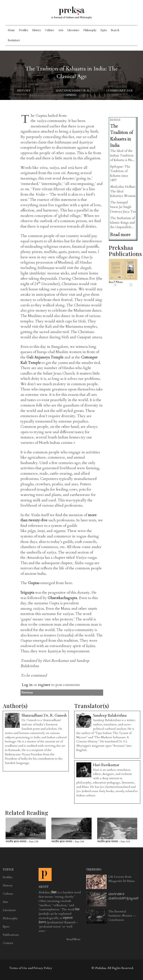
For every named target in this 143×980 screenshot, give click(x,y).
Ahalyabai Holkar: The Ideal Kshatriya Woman (123, 191)
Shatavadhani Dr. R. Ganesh (73, 93)
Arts (61, 30)
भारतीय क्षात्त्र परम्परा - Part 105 (22, 841)
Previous (72, 693)
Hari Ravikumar (106, 765)
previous (115, 285)
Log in (27, 685)
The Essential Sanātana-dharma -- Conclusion (122, 916)
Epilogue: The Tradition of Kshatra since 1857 (120, 173)
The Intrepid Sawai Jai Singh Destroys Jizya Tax (123, 207)
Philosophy (90, 30)
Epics (104, 30)
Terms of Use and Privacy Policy (31, 968)
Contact (8, 943)
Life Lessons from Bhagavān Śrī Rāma (121, 879)
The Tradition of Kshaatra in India (121, 136)
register (44, 685)
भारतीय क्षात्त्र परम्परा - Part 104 (68, 841)
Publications (11, 935)
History (37, 30)
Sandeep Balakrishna (110, 715)
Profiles (24, 30)
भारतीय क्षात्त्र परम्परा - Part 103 (113, 841)
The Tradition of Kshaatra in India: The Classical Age (71, 73)
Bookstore (14, 40)
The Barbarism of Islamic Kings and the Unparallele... (122, 223)
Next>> (95, 697)
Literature (73, 30)
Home (11, 30)
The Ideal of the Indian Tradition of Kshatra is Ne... (122, 155)
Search (115, 30)
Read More (74, 939)
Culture (50, 30)
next (131, 285)
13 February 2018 (119, 91)
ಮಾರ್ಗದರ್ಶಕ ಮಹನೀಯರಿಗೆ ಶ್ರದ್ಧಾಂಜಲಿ (123, 896)
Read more (120, 235)
